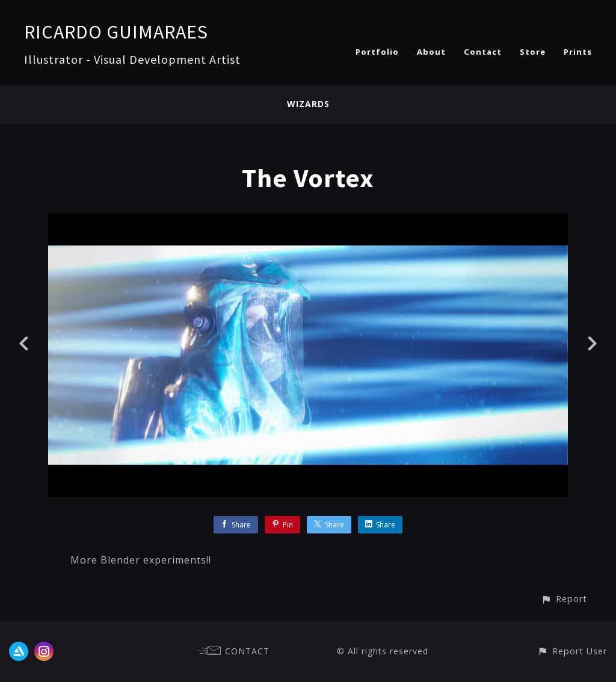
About (431, 52)
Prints (578, 52)
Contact (483, 52)
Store (533, 52)
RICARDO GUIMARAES (116, 32)
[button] (564, 599)
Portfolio (377, 52)
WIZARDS (308, 104)
